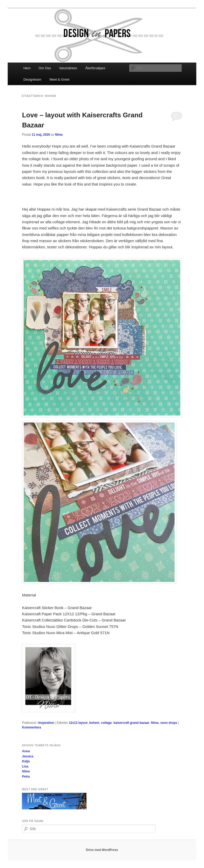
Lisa (25, 766)
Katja (26, 761)
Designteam (32, 79)
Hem (27, 68)
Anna (26, 751)
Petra (26, 777)
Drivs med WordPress (102, 850)
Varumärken (68, 68)
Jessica (28, 756)
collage (106, 723)
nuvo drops (169, 723)
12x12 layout (78, 723)
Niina (59, 135)
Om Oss (45, 68)
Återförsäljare (95, 68)
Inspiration (46, 723)
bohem (94, 723)
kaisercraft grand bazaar (131, 723)
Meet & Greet (60, 79)
